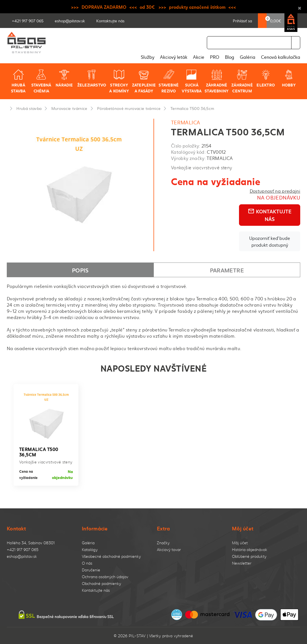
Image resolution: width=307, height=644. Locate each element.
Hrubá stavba (18, 81)
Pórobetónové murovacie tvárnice (129, 108)
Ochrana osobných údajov (105, 577)
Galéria (248, 57)
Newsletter (242, 563)
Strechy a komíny (119, 81)
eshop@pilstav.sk (22, 556)
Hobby (289, 78)
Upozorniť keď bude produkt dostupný (270, 241)
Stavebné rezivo (169, 81)
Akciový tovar (169, 549)
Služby (148, 57)
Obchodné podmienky (101, 583)
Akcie (199, 57)
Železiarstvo (92, 78)
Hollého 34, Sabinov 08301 (31, 543)
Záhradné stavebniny (217, 81)
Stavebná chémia (41, 81)
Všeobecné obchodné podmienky (111, 556)
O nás (87, 563)
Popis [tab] (80, 270)
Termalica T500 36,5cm (192, 108)
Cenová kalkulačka (281, 57)
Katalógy (90, 549)
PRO (215, 57)
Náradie (64, 78)
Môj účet (240, 543)
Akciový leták (174, 57)
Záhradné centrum (242, 81)
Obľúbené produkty (249, 556)
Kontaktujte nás (270, 215)
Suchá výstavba (192, 81)
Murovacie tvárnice (69, 108)
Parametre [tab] (227, 270)
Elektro (266, 78)
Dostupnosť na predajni (275, 191)
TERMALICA (186, 122)
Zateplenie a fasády (144, 81)
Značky (163, 543)
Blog (230, 57)
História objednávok (250, 549)
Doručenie (91, 570)
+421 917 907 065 (23, 549)
